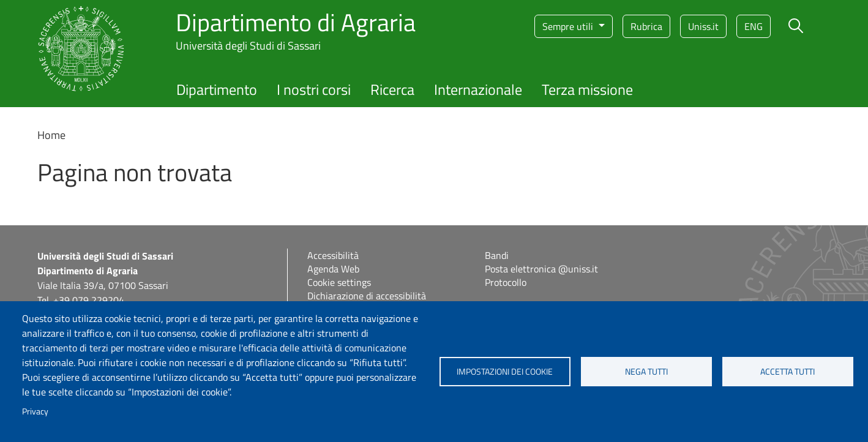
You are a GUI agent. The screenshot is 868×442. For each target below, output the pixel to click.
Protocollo (506, 282)
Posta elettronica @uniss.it (541, 269)
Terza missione (587, 89)
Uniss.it (703, 26)
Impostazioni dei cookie (505, 372)
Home (51, 135)
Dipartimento (217, 89)
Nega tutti (646, 372)
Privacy (35, 411)
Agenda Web (333, 269)
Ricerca (392, 89)
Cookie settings (339, 282)
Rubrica (646, 26)
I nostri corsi (314, 89)
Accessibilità (333, 255)
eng (754, 26)
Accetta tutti (788, 372)
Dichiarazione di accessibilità (367, 296)
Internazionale (478, 89)
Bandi (497, 255)
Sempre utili (569, 26)
